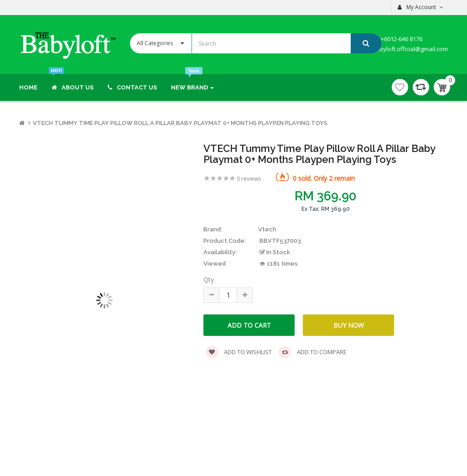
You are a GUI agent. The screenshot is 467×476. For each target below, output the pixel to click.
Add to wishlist (239, 352)
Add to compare (313, 352)
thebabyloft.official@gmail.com (405, 49)
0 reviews (249, 179)
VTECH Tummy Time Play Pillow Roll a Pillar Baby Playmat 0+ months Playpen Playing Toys (180, 123)
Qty (209, 280)
